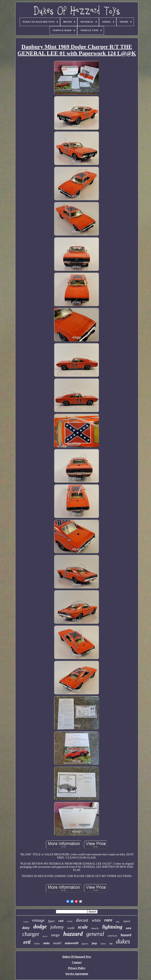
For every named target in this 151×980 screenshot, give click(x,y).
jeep (94, 943)
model (57, 943)
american (112, 936)
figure (51, 921)
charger (31, 934)
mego (55, 935)
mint (129, 928)
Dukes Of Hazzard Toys (77, 957)
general (95, 934)
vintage (38, 920)
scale (83, 927)
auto (47, 943)
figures (85, 944)
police (45, 936)
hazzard (73, 934)
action (70, 921)
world (71, 928)
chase (103, 944)
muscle (95, 928)
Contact (77, 962)
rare (108, 920)
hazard (126, 935)
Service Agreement (77, 974)
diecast (82, 920)
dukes (123, 941)
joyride (26, 922)
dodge (40, 927)
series (37, 944)
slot (111, 944)
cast (61, 921)
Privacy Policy (77, 968)
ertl (27, 942)
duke (118, 922)
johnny (57, 927)
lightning (112, 927)
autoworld (72, 943)
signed (127, 921)
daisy (26, 928)
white (96, 920)
